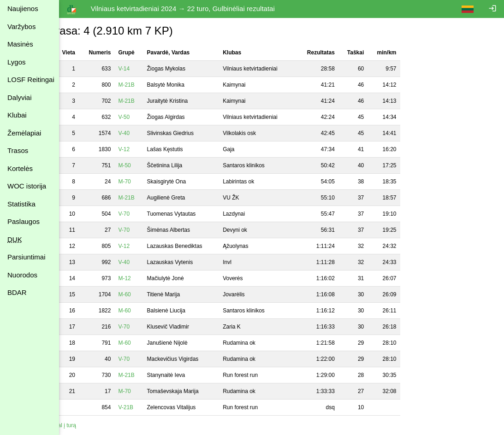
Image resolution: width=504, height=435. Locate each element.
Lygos (16, 62)
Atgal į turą (80, 425)
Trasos (18, 150)
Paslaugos (24, 221)
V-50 (141, 117)
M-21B (143, 85)
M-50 (141, 165)
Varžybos (21, 26)
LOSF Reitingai (31, 79)
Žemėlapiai (24, 133)
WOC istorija (27, 186)
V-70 (141, 214)
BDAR (17, 292)
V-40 (141, 133)
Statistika (21, 204)
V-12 (141, 149)
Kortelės (20, 168)
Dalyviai (20, 97)
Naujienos (23, 9)
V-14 (141, 69)
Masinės (20, 44)
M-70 (141, 182)
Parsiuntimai (27, 257)
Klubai (17, 115)
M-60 (141, 294)
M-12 (141, 278)
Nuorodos (22, 275)
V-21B (143, 407)
